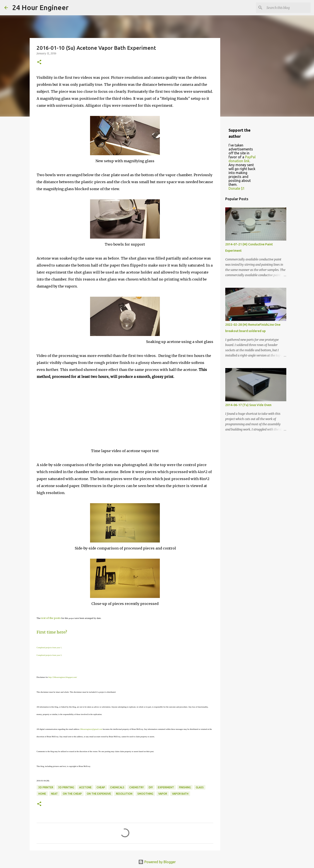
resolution (124, 794)
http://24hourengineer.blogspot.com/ (63, 677)
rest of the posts (51, 618)
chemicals (117, 787)
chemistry (137, 787)
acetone (85, 787)
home (42, 794)
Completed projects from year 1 (49, 648)
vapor (163, 794)
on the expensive (99, 794)
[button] (39, 62)
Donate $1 (237, 188)
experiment (166, 787)
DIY (151, 787)
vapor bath (180, 794)
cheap (101, 787)
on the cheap (72, 794)
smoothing (145, 794)
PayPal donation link (242, 159)
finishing (185, 787)
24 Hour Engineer (40, 7)
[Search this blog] (288, 8)
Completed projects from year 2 (49, 655)
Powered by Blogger (157, 862)
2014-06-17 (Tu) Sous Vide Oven (248, 405)
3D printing (66, 787)
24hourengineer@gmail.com (91, 729)
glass (200, 787)
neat (54, 794)
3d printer (46, 787)
